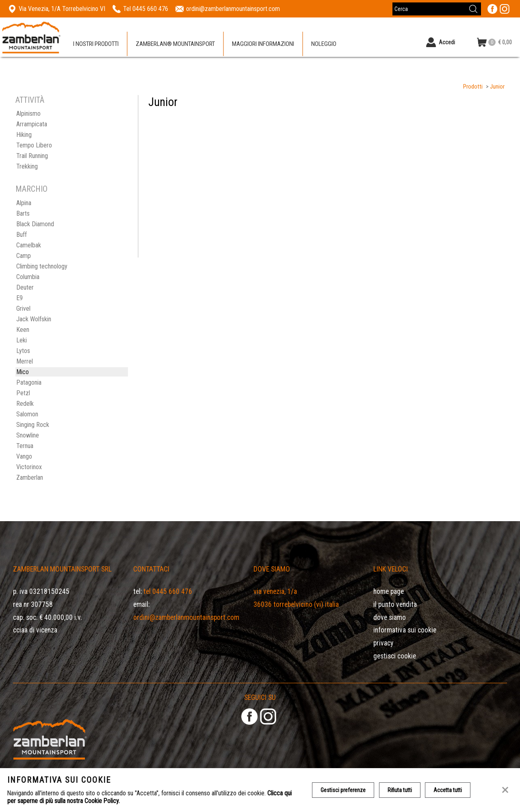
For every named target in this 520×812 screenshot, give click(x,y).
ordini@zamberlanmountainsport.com (186, 617)
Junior (497, 87)
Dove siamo (390, 617)
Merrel (25, 361)
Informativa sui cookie (405, 630)
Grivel (23, 309)
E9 (19, 298)
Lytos (23, 351)
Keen (23, 330)
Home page (389, 591)
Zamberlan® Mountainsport (175, 44)
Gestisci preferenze (343, 790)
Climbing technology (42, 266)
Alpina (24, 203)
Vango (24, 456)
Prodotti (473, 87)
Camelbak (29, 245)
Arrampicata (32, 124)
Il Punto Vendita (395, 604)
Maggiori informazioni (263, 44)
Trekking (27, 166)
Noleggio (324, 44)
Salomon (27, 414)
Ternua (25, 446)
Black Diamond (35, 224)
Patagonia (29, 382)
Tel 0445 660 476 (168, 591)
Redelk (25, 404)
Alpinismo (28, 114)
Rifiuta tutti (400, 790)
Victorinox (29, 467)
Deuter (25, 287)
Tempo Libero (34, 145)
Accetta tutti (448, 790)
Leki (22, 340)
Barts (23, 213)
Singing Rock (33, 425)
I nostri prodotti (96, 44)
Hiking (24, 135)
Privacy (383, 643)
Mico (23, 372)
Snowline (28, 435)
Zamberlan (30, 477)
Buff (22, 235)
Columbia (28, 277)
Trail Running (32, 156)
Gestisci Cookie (395, 656)
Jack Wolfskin (34, 319)
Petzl (23, 393)
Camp (24, 256)
